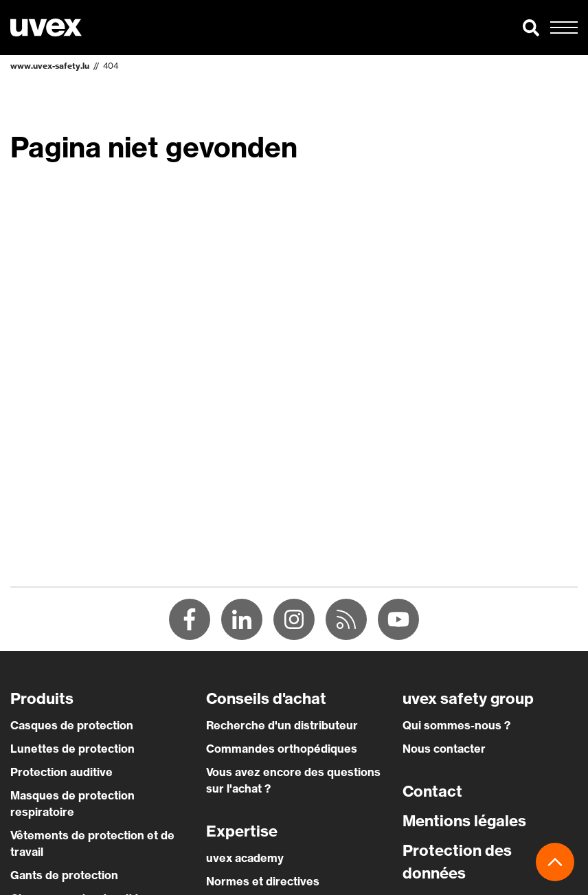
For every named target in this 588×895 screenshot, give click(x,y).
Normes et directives (263, 881)
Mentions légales (464, 821)
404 (111, 66)
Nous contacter (444, 749)
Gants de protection (64, 875)
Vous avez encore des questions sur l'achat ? (293, 780)
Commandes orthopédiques (282, 749)
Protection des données (457, 862)
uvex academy (245, 858)
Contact (432, 791)
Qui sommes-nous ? (456, 725)
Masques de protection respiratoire (72, 804)
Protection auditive (61, 772)
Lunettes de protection (72, 749)
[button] (531, 27)
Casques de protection (72, 725)
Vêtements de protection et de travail (92, 843)
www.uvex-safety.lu (50, 66)
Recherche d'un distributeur (282, 725)
